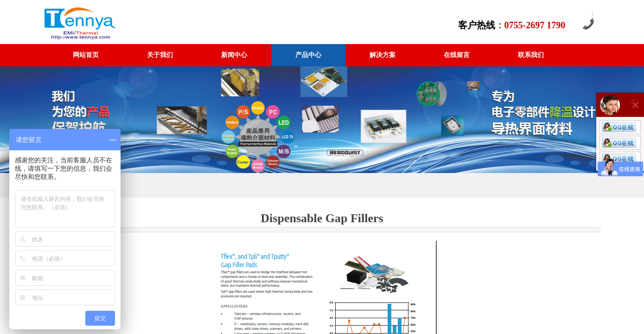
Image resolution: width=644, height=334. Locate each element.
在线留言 (457, 55)
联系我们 (531, 55)
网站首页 (86, 55)
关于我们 (160, 55)
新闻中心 (234, 55)
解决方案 (383, 55)
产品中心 (308, 55)
